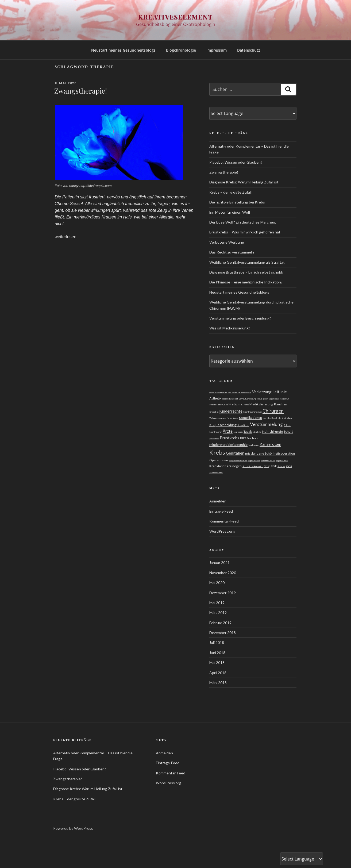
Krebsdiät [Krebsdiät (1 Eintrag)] (214, 412)
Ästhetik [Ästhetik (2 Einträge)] (215, 398)
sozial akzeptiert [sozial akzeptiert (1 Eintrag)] (230, 399)
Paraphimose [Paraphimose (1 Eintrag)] (232, 418)
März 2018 (218, 683)
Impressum (217, 50)
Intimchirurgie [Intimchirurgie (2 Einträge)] (272, 431)
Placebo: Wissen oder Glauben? (236, 162)
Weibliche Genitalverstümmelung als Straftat (247, 262)
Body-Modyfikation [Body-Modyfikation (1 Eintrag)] (238, 460)
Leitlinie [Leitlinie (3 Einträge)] (280, 392)
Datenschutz (249, 50)
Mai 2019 (217, 603)
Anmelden (218, 501)
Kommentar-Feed (224, 521)
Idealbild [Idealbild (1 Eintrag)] (257, 432)
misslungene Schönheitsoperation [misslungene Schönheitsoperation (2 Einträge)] (270, 453)
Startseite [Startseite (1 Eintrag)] (238, 432)
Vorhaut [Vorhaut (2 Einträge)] (253, 438)
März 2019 (218, 612)
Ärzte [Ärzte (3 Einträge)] (228, 431)
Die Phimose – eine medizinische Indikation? (246, 282)
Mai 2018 (217, 662)
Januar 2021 (219, 562)
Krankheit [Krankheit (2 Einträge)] (217, 466)
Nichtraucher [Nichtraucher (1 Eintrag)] (216, 432)
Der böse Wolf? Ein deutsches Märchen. (243, 222)
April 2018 (218, 673)
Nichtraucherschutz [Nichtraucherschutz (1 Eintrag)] (252, 412)
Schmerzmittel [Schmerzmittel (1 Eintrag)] (216, 473)
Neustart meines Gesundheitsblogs (123, 50)
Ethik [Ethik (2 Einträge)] (273, 466)
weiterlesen (66, 237)
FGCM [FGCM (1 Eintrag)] (289, 466)
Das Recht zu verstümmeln (232, 252)
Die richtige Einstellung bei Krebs (237, 202)
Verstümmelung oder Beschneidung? (240, 318)
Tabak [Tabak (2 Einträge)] (248, 431)
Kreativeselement (175, 17)
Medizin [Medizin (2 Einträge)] (234, 404)
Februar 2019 (220, 623)
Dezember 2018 (223, 633)
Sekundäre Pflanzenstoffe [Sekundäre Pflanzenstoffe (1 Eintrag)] (239, 393)
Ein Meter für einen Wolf (230, 212)
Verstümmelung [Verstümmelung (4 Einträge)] (266, 424)
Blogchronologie (181, 50)
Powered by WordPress (73, 828)
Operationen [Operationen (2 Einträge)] (219, 460)
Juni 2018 (217, 653)
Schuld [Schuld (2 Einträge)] (288, 431)
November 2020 (223, 573)
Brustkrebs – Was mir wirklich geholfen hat (245, 232)
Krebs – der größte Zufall (230, 192)
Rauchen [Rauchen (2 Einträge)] (281, 404)
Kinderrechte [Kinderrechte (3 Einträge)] (231, 411)
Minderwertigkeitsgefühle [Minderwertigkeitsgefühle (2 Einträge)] (228, 445)
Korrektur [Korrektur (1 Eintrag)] (284, 399)
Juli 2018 (217, 642)
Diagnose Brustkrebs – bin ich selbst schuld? (246, 272)
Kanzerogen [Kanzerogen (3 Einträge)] (270, 444)
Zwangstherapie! (81, 91)
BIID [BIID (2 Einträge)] (243, 438)
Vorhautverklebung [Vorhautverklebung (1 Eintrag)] (247, 399)
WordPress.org (222, 531)
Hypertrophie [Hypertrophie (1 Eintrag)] (254, 460)
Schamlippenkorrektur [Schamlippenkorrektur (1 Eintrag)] (253, 466)
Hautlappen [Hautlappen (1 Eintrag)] (262, 399)
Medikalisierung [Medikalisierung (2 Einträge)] (261, 404)
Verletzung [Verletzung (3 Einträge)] (262, 392)
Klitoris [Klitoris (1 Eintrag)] (245, 405)
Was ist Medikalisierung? (230, 328)
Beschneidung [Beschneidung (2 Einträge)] (226, 425)
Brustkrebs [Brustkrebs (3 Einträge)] (229, 438)
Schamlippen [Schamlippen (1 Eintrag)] (243, 425)
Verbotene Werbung (227, 242)
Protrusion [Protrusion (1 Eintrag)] (223, 405)
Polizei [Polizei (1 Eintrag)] (287, 425)
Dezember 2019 (223, 593)
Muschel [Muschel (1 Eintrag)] (213, 405)
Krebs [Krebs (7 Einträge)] (217, 452)
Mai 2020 (217, 583)
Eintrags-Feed (221, 511)
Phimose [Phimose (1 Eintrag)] (281, 466)
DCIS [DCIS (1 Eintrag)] (266, 466)
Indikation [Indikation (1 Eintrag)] (214, 439)
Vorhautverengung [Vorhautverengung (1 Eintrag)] (218, 418)
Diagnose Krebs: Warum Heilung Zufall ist (244, 182)
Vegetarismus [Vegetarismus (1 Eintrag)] (282, 460)
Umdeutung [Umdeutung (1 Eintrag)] (254, 445)
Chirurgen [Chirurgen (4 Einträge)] (273, 411)
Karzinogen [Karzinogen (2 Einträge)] (233, 466)
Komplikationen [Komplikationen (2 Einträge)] (250, 418)
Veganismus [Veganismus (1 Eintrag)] (274, 399)
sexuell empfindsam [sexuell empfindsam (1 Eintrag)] (218, 393)
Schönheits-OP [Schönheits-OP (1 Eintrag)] (268, 460)
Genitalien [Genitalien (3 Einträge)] (235, 453)
